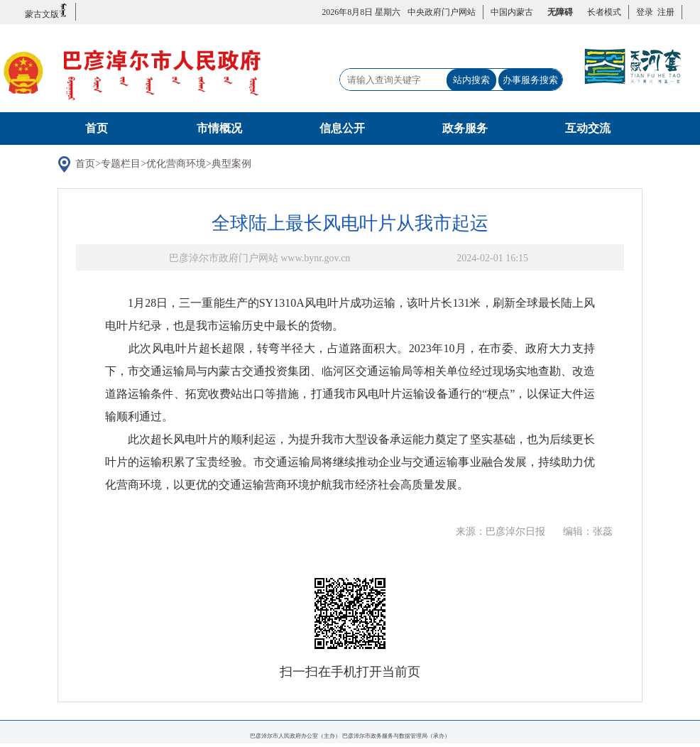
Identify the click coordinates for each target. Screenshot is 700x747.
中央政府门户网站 (442, 12)
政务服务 (465, 128)
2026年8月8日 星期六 (361, 12)
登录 (645, 12)
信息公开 (342, 128)
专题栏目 (133, 166)
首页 (97, 128)
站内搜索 (471, 80)
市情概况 (219, 128)
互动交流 (588, 128)
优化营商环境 (187, 166)
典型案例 (243, 166)
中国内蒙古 (512, 12)
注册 (664, 12)
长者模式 (604, 12)
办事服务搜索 (530, 80)
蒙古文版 (47, 11)
